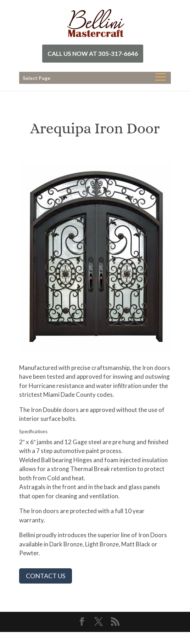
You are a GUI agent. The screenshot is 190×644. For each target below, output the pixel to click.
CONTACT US (46, 576)
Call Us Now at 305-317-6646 (93, 54)
